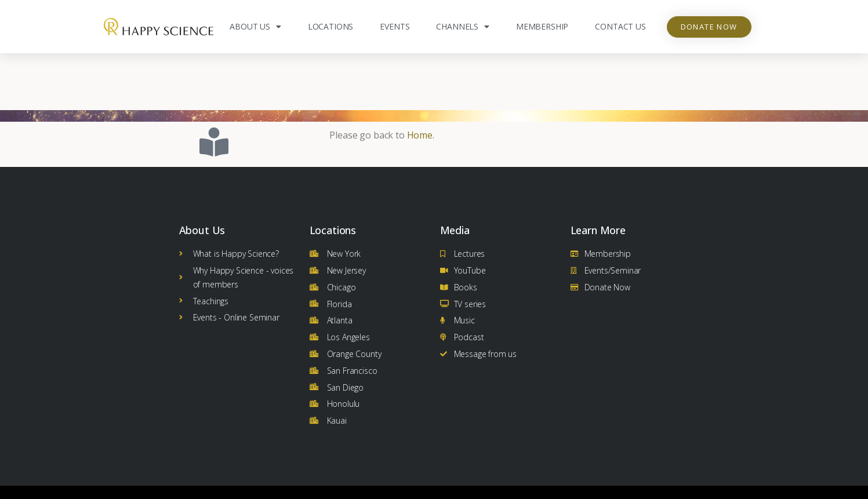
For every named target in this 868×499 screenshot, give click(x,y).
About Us (255, 27)
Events (395, 26)
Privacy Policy (513, 486)
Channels (463, 27)
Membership (542, 26)
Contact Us (620, 26)
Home (420, 78)
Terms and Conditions (667, 486)
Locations (331, 26)
